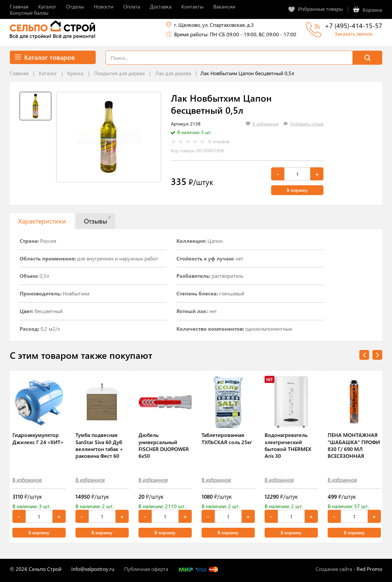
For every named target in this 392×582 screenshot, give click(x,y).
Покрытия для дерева (119, 73)
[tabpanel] (109, 137)
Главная (19, 73)
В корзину (297, 190)
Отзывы (97, 220)
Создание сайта (334, 569)
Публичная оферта (146, 569)
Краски (75, 73)
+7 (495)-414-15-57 (353, 25)
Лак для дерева (173, 73)
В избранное (27, 480)
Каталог (48, 73)
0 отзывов (219, 141)
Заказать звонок (354, 33)
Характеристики (42, 221)
